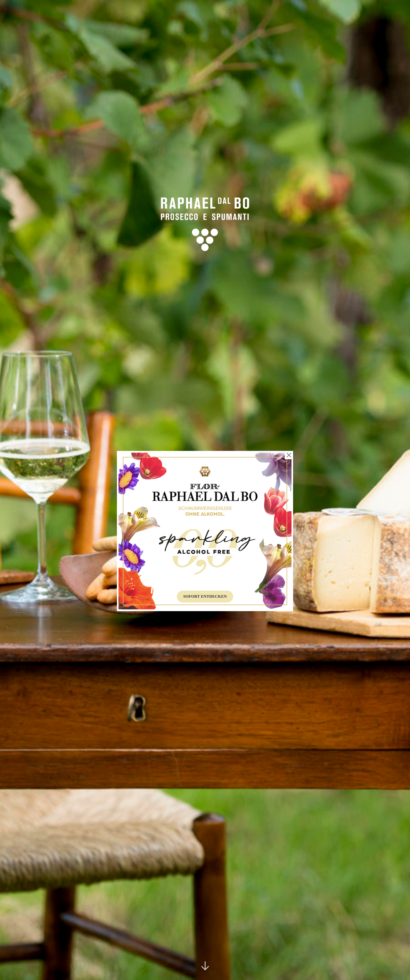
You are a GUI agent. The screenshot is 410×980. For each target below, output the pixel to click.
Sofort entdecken (205, 596)
